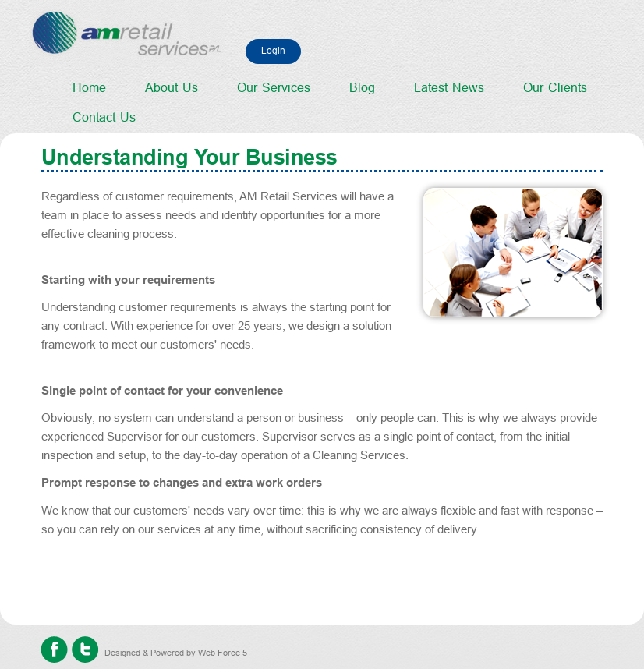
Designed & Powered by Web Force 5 (176, 653)
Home (89, 88)
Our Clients (555, 88)
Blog (362, 88)
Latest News (449, 88)
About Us (172, 88)
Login (273, 51)
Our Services (274, 88)
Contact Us (104, 117)
